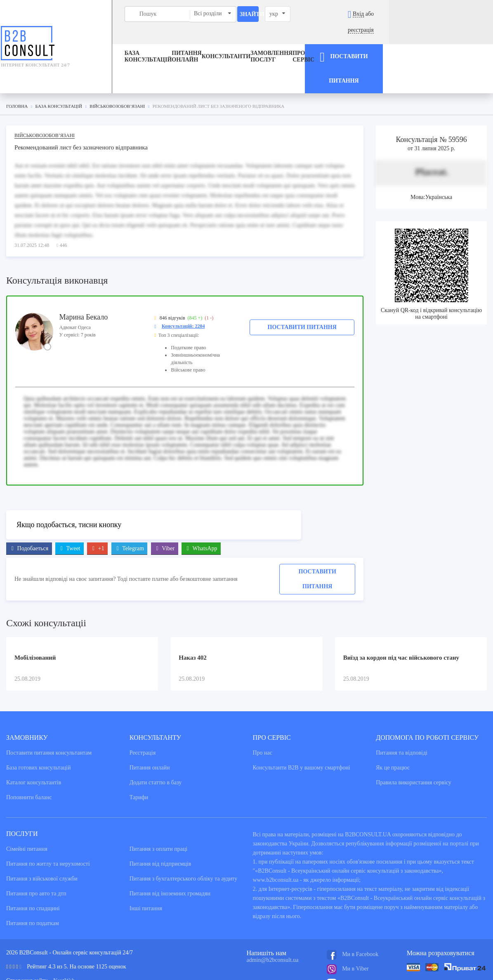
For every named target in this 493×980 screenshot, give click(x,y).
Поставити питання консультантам (49, 714)
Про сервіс (328, 41)
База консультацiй (114, 41)
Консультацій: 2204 (183, 287)
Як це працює (393, 729)
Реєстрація (143, 714)
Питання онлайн (165, 41)
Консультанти (228, 41)
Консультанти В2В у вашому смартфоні (302, 729)
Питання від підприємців (160, 825)
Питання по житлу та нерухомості (48, 825)
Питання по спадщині (33, 870)
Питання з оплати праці (159, 811)
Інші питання (146, 870)
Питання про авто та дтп (36, 855)
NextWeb (64, 942)
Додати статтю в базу (156, 744)
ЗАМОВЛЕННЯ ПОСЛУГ (274, 41)
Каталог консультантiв (34, 744)
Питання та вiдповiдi (402, 714)
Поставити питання (302, 288)
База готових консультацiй (38, 729)
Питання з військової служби (42, 840)
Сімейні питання (27, 811)
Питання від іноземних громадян (170, 855)
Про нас (263, 714)
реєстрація (464, 14)
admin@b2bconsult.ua (273, 922)
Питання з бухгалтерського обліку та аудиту (184, 840)
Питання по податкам (33, 885)
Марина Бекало (84, 278)
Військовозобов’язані (45, 96)
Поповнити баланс (29, 759)
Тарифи (139, 759)
